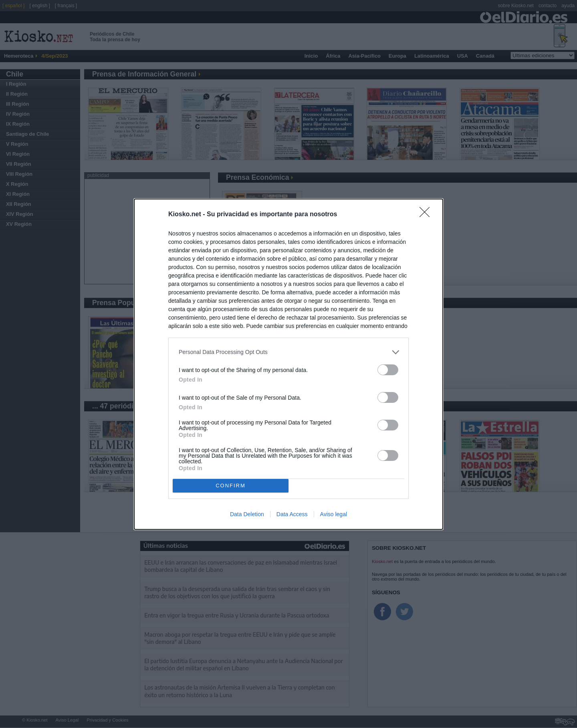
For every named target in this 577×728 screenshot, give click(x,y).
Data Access (292, 514)
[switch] (388, 370)
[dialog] (288, 364)
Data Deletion (247, 514)
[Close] (427, 215)
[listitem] (288, 352)
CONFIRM (231, 485)
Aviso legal (334, 514)
